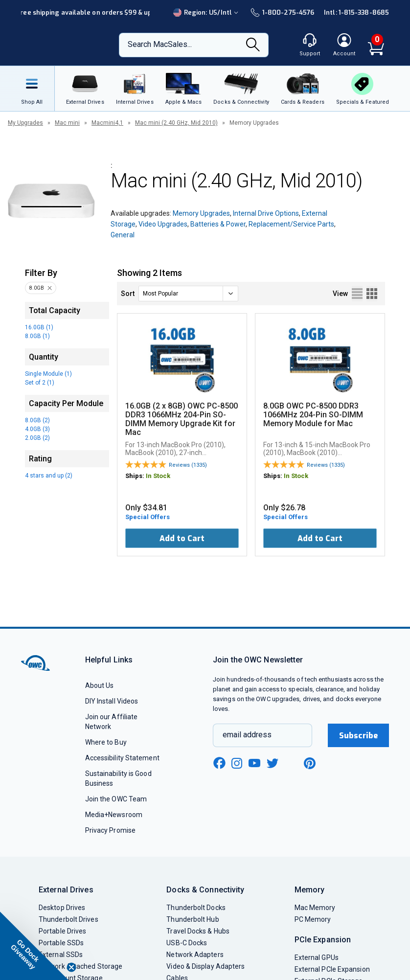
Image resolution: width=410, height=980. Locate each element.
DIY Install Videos (112, 701)
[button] (34, 946)
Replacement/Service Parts (291, 224)
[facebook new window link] (219, 763)
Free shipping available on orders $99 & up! (85, 12)
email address (247, 735)
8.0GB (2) (37, 420)
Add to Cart (182, 538)
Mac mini (67, 123)
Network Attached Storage (80, 966)
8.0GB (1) (37, 336)
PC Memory (313, 919)
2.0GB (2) (37, 438)
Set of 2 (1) (40, 383)
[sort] (188, 294)
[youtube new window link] (254, 763)
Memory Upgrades (201, 213)
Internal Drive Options (266, 213)
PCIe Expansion (323, 940)
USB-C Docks (187, 943)
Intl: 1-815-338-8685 (356, 12)
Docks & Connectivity (205, 890)
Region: (207, 12)
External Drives (66, 890)
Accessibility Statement (122, 758)
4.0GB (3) (37, 429)
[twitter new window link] (273, 762)
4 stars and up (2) (49, 476)
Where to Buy (106, 742)
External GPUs (317, 957)
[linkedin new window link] (292, 763)
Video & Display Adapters (205, 966)
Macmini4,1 (107, 123)
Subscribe (359, 736)
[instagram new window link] (237, 763)
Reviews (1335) (188, 465)
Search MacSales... (160, 44)
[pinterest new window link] (310, 763)
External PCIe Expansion (332, 969)
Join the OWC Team (116, 799)
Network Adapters (195, 955)
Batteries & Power (218, 224)
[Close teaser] (71, 967)
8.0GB (37, 288)
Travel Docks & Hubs (198, 931)
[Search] (253, 46)
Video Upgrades (163, 224)
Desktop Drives (62, 908)
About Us (100, 685)
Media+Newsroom (114, 815)
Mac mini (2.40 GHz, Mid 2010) (176, 123)
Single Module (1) (48, 374)
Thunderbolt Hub (193, 919)
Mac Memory (315, 908)
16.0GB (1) (39, 327)
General (123, 235)
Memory (310, 890)
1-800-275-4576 (282, 12)
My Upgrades (25, 123)
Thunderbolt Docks (196, 908)
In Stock (158, 476)
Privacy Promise (110, 830)
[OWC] (61, 45)
